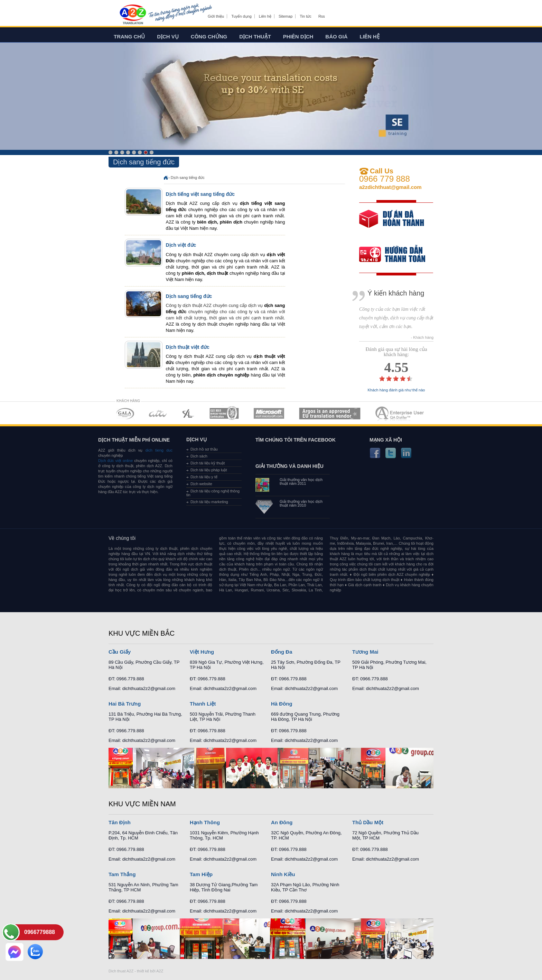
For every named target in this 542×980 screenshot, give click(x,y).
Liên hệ (265, 16)
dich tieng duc (159, 450)
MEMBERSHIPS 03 (188, 413)
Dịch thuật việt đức (188, 347)
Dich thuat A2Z (121, 971)
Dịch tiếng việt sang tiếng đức (200, 194)
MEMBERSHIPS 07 (400, 413)
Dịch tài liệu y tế (204, 477)
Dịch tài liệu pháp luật (209, 470)
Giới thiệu (216, 16)
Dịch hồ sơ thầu (204, 449)
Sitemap (286, 16)
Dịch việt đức (181, 245)
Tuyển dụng (241, 16)
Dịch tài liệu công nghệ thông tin (213, 493)
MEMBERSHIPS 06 (330, 413)
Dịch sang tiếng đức (188, 178)
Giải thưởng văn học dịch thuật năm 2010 (301, 503)
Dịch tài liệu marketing (209, 502)
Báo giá (336, 37)
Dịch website (201, 484)
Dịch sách (199, 456)
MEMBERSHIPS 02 (158, 413)
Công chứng (209, 37)
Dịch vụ (168, 37)
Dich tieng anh (133, 15)
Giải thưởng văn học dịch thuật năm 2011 (301, 482)
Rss (322, 16)
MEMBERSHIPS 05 (269, 413)
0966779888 (40, 932)
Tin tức (306, 16)
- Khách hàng (422, 338)
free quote (392, 224)
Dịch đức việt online (115, 461)
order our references (398, 255)
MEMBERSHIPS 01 (125, 413)
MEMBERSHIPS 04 (224, 413)
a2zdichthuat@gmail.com (390, 187)
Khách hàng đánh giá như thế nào (396, 390)
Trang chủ (129, 37)
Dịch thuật (255, 37)
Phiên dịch (298, 37)
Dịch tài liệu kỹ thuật (208, 463)
